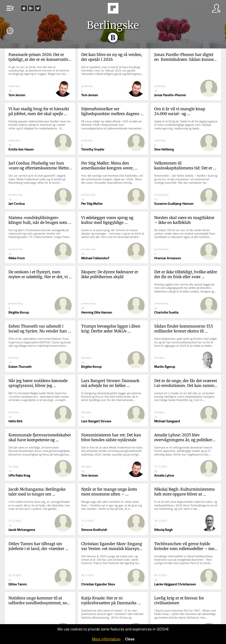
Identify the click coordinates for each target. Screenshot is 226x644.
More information (106, 639)
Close (130, 639)
